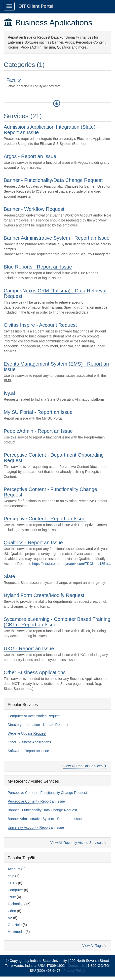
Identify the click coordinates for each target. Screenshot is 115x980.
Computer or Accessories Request (34, 716)
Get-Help (15, 925)
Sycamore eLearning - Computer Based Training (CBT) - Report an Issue (57, 622)
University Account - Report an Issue (36, 827)
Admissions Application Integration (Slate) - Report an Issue (51, 130)
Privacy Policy (74, 971)
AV (10, 918)
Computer (15, 890)
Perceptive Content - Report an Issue (45, 519)
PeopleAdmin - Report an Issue (38, 431)
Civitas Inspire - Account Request (40, 325)
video (12, 911)
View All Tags (94, 946)
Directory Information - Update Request (38, 725)
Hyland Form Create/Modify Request (44, 595)
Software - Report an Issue (28, 751)
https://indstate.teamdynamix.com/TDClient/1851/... (71, 564)
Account (14, 869)
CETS (12, 883)
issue (12, 897)
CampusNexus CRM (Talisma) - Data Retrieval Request (55, 293)
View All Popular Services (85, 766)
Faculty (14, 80)
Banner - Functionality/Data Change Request (53, 180)
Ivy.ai (9, 393)
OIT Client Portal (36, 6)
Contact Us (76, 966)
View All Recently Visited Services (78, 843)
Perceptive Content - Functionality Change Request (50, 492)
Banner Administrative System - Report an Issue (57, 238)
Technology (17, 904)
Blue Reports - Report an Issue (38, 267)
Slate (9, 576)
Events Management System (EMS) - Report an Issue (56, 367)
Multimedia (16, 932)
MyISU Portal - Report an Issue (38, 412)
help (11, 876)
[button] (57, 104)
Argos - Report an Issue (30, 156)
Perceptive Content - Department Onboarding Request (54, 458)
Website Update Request (27, 733)
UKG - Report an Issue (29, 649)
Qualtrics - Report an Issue (33, 543)
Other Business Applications (35, 672)
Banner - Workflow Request (34, 209)
